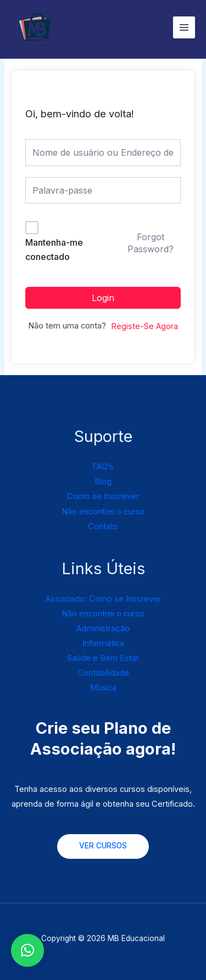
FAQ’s (103, 467)
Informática (103, 643)
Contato (103, 526)
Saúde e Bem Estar (103, 658)
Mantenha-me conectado (54, 250)
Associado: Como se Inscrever (103, 599)
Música (103, 688)
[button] (27, 950)
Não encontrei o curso (103, 512)
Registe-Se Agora (144, 326)
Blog (103, 481)
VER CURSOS (103, 846)
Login (103, 298)
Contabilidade (103, 673)
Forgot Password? (151, 243)
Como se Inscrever (103, 496)
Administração (103, 628)
